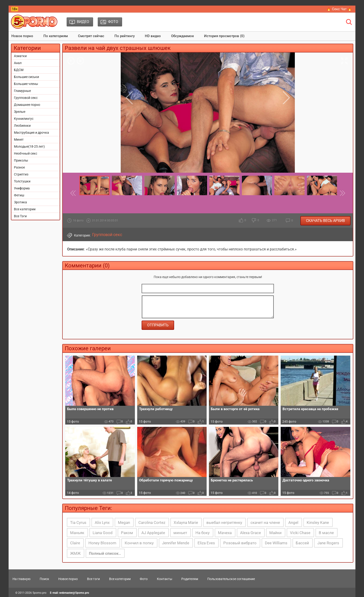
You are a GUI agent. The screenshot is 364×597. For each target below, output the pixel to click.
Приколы (21, 160)
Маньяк (77, 533)
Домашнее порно (27, 105)
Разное (19, 167)
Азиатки (20, 56)
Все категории (25, 209)
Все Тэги (20, 216)
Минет (19, 140)
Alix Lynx (102, 522)
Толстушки (22, 181)
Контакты (165, 579)
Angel (293, 522)
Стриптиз (21, 174)
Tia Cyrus (78, 522)
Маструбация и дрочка (31, 133)
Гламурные (22, 91)
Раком (127, 533)
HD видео (153, 36)
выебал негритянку (224, 522)
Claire (75, 543)
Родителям (190, 579)
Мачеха (225, 533)
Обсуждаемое (182, 36)
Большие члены (26, 84)
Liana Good (103, 533)
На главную (21, 579)
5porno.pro (39, 593)
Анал (18, 63)
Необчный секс (26, 153)
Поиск (44, 579)
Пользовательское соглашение (231, 579)
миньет (180, 533)
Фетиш (19, 195)
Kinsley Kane (318, 522)
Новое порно (22, 36)
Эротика (20, 202)
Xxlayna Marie (186, 522)
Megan (124, 522)
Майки (275, 533)
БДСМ (19, 70)
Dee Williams (276, 543)
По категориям (56, 36)
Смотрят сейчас (91, 36)
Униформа (22, 188)
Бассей (302, 543)
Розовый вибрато (240, 543)
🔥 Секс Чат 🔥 (339, 9)
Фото (144, 579)
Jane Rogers (328, 543)
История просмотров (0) (224, 36)
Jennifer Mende (176, 543)
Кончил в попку (139, 543)
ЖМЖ (75, 553)
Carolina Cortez (152, 522)
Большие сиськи (26, 77)
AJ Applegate (153, 533)
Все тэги (93, 579)
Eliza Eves (206, 543)
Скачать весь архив (325, 221)
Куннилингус (24, 119)
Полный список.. (105, 553)
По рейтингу (125, 36)
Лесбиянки (22, 126)
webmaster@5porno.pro (74, 593)
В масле (326, 533)
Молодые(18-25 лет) (29, 146)
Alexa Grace (250, 533)
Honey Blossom (102, 543)
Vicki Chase (300, 533)
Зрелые (20, 112)
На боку (203, 533)
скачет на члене (265, 522)
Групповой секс (26, 98)
